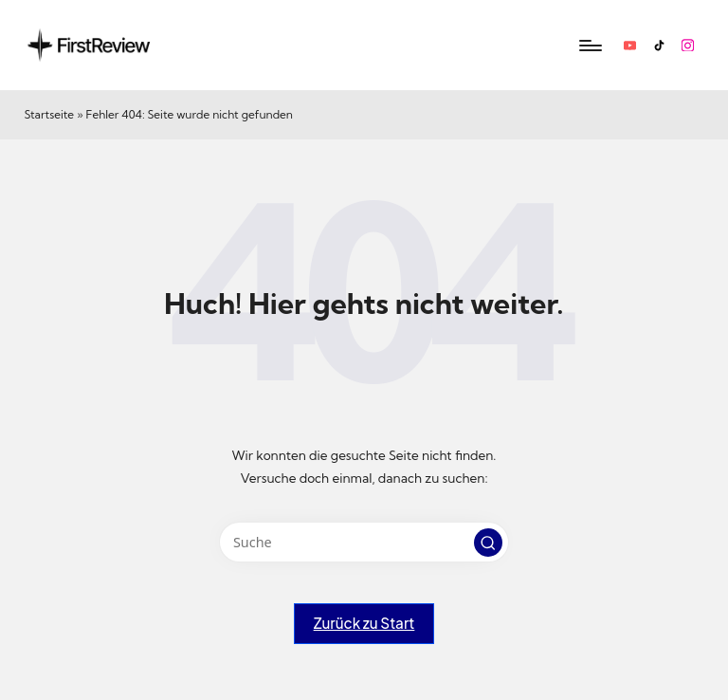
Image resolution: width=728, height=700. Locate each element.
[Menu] (589, 46)
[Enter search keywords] (364, 542)
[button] (488, 543)
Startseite (49, 114)
